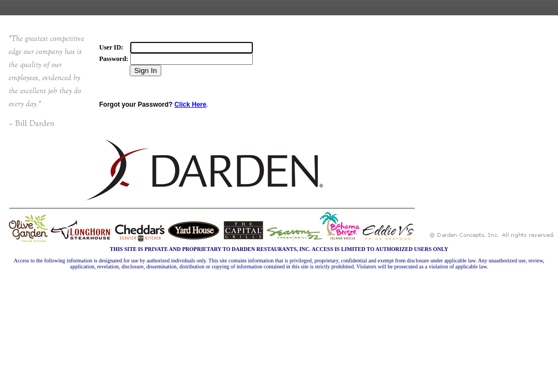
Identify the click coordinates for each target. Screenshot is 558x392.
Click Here (190, 105)
